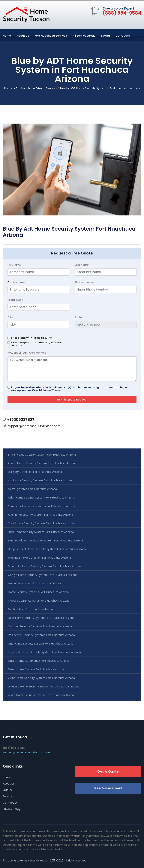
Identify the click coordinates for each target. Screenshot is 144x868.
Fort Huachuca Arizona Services (36, 88)
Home (7, 36)
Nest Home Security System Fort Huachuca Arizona (41, 618)
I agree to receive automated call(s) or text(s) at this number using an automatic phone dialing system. (69, 389)
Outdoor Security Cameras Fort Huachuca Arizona (40, 626)
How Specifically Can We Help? (28, 353)
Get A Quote (108, 771)
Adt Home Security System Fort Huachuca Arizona (40, 480)
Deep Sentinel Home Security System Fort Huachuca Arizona (47, 549)
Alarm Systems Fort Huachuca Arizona (32, 489)
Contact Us (10, 803)
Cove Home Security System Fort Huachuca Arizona (41, 523)
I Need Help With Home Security (32, 338)
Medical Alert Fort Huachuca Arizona (31, 609)
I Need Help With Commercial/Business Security (36, 344)
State (78, 317)
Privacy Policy (12, 809)
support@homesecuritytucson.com (34, 426)
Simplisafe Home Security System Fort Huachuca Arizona (44, 652)
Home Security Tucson (34, 861)
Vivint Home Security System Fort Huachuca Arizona (41, 678)
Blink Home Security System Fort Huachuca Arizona (41, 532)
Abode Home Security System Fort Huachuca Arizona (42, 463)
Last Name (82, 265)
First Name (14, 265)
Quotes (8, 790)
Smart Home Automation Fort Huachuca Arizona (39, 661)
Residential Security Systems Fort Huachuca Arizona (41, 635)
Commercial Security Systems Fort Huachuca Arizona (42, 506)
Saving (105, 36)
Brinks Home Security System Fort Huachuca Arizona (42, 454)
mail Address (16, 282)
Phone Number (85, 282)
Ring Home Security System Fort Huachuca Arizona (41, 643)
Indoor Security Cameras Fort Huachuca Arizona (39, 600)
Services (8, 796)
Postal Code (15, 300)
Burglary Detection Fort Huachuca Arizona (35, 472)
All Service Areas (84, 36)
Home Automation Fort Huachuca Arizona (34, 583)
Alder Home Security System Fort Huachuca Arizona (41, 497)
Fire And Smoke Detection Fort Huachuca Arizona (39, 558)
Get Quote (123, 36)
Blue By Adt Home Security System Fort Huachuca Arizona (45, 540)
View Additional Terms (46, 390)
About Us (23, 36)
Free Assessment (108, 788)
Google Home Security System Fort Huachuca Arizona (43, 575)
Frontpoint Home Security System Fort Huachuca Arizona (45, 566)
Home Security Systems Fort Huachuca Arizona (38, 592)
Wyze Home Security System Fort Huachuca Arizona (42, 695)
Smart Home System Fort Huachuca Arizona (36, 669)
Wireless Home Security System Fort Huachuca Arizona (43, 686)
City (10, 317)
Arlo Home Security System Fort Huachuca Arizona (40, 515)
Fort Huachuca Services (51, 36)
